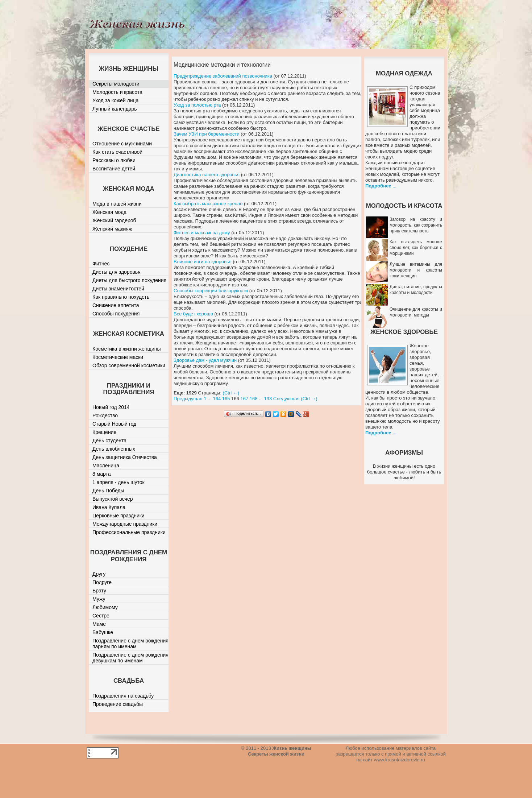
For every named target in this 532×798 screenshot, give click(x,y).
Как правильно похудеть (121, 297)
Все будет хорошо (193, 314)
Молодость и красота (117, 92)
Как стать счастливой (117, 152)
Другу (99, 574)
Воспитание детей (114, 169)
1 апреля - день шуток (119, 482)
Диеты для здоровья (117, 272)
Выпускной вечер (113, 499)
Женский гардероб (114, 220)
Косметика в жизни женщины (127, 349)
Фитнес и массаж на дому (202, 233)
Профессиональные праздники (129, 532)
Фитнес (101, 264)
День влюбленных (114, 449)
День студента (109, 441)
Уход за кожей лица (115, 100)
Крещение (104, 432)
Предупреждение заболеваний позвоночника (223, 76)
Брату (99, 591)
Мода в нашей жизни (117, 204)
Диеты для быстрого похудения (129, 280)
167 (244, 399)
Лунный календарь (115, 109)
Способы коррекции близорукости (211, 291)
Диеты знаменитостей (118, 289)
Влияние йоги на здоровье (203, 262)
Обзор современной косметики (129, 365)
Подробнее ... (381, 186)
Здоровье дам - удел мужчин (205, 360)
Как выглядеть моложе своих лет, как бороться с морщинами (416, 248)
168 (254, 399)
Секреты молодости (116, 84)
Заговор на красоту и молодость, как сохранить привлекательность (416, 225)
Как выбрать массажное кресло (208, 204)
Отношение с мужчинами (122, 144)
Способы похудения (116, 314)
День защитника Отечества (125, 457)
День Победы (108, 491)
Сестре (101, 616)
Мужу (99, 599)
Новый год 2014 (111, 407)
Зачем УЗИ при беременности (207, 134)
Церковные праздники (119, 516)
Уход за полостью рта (197, 105)
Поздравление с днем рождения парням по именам (130, 644)
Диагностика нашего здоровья (207, 175)
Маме (99, 624)
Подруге (102, 582)
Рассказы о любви (114, 160)
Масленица (106, 466)
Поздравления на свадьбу (123, 696)
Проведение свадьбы (118, 704)
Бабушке (103, 632)
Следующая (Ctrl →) (295, 399)
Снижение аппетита (116, 305)
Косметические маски (118, 357)
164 (217, 399)
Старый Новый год (114, 424)
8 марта (102, 474)
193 (268, 399)
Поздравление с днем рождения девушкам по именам (130, 658)
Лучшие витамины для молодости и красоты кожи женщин (416, 270)
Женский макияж (112, 229)
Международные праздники (125, 524)
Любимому (105, 607)
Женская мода (109, 212)
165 (226, 399)
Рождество (105, 415)
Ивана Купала (109, 507)
